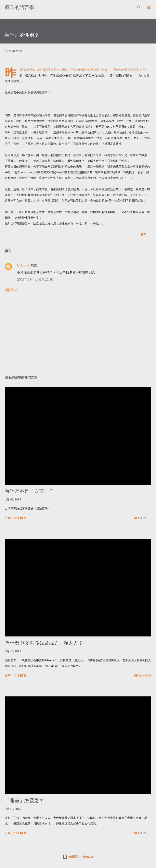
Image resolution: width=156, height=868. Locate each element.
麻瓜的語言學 (19, 7)
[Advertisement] (78, 334)
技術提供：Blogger (78, 857)
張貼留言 (11, 290)
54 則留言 (20, 518)
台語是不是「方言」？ (29, 491)
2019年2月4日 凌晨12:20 (35, 279)
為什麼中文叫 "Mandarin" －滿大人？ (44, 643)
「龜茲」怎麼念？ (24, 800)
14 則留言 (20, 833)
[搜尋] (139, 7)
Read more (143, 518)
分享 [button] (143, 234)
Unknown (24, 265)
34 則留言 (20, 675)
